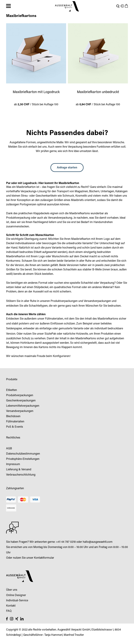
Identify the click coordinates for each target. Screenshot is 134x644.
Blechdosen (13, 416)
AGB (9, 449)
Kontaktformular (44, 558)
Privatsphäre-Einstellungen (23, 459)
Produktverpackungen (64, 301)
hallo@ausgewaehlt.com (98, 542)
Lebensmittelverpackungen (23, 406)
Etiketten (12, 390)
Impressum (13, 464)
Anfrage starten (67, 168)
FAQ (9, 611)
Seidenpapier (14, 329)
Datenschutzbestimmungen (23, 454)
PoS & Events (15, 427)
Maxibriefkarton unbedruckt (98, 92)
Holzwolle (82, 334)
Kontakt (11, 606)
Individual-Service (17, 601)
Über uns (12, 590)
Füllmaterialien (54, 319)
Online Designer (16, 595)
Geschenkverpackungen (21, 401)
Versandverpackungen (97, 301)
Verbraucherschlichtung (21, 475)
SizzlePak (50, 334)
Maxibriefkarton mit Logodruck (36, 92)
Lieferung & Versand (19, 470)
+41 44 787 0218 (66, 542)
